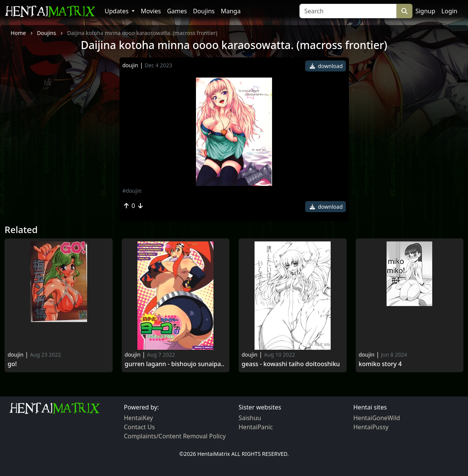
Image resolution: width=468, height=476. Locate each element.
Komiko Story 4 (380, 364)
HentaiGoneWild (377, 418)
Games (177, 11)
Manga (231, 11)
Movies (151, 11)
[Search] (348, 11)
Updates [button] (117, 11)
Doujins (204, 11)
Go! (12, 364)
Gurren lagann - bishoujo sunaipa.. (175, 364)
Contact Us (139, 427)
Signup (425, 11)
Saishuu (250, 418)
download (326, 66)
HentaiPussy (371, 427)
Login (449, 11)
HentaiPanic (256, 427)
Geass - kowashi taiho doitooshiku (291, 364)
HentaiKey (138, 418)
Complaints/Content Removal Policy (175, 436)
